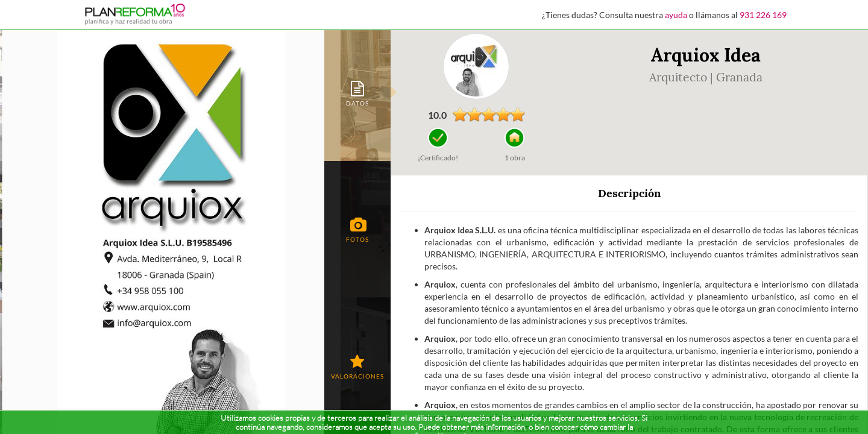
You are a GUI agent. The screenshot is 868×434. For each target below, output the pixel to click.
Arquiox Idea (706, 55)
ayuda (676, 15)
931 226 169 (763, 15)
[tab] (357, 93)
